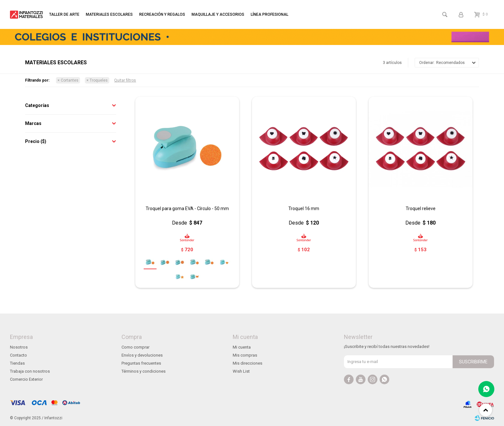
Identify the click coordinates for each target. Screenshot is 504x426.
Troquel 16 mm (304, 209)
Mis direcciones (248, 363)
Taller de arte (64, 14)
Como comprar (135, 347)
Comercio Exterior (26, 379)
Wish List (241, 371)
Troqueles (99, 80)
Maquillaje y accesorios (218, 14)
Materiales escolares (109, 14)
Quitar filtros (125, 80)
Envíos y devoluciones (142, 355)
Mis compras (245, 355)
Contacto (18, 355)
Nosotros (19, 347)
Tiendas (17, 363)
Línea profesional (270, 14)
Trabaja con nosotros (30, 371)
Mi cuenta (242, 347)
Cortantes (70, 80)
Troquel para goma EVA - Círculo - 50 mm (187, 209)
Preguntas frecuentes (141, 363)
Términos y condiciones (144, 371)
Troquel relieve (421, 209)
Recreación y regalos (162, 14)
